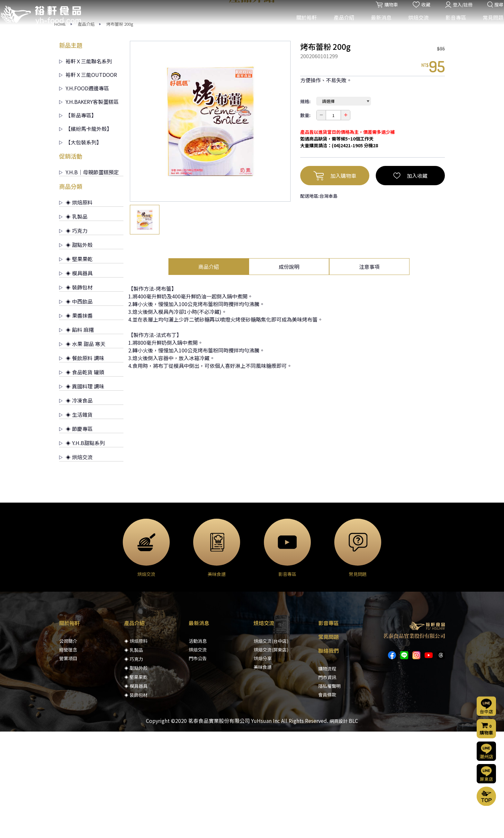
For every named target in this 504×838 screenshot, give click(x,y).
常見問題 (489, 25)
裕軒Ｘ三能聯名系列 (85, 168)
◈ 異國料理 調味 (82, 493)
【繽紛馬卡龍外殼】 (85, 235)
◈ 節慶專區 (76, 535)
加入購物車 (335, 282)
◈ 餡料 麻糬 (76, 436)
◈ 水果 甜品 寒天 (82, 450)
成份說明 (289, 373)
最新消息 (377, 25)
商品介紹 (209, 373)
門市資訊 (327, 784)
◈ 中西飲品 (76, 408)
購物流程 (327, 775)
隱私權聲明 (329, 792)
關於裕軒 (302, 25)
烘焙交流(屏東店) (271, 756)
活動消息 (198, 747)
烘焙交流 (414, 25)
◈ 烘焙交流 (76, 563)
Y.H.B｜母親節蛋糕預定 (89, 278)
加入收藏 (410, 282)
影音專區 (452, 25)
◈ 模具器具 (76, 379)
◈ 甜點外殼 (76, 351)
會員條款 (327, 801)
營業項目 (68, 765)
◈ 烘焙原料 (76, 309)
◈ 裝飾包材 (76, 394)
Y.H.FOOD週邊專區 (84, 195)
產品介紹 (340, 25)
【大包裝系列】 (80, 249)
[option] (210, 228)
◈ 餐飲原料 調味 (82, 464)
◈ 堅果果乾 (76, 365)
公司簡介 (68, 747)
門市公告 (198, 765)
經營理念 (68, 756)
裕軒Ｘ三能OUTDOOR (88, 181)
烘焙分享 (263, 765)
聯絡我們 (328, 757)
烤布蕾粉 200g (120, 130)
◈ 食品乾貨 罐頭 (82, 478)
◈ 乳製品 (73, 323)
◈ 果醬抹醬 (76, 422)
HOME (60, 130)
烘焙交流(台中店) (271, 747)
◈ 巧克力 (73, 337)
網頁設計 (338, 827)
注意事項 (369, 373)
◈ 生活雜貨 (76, 521)
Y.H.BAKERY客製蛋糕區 (89, 208)
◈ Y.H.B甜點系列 (82, 549)
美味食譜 (263, 773)
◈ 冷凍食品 (76, 507)
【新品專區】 (78, 222)
